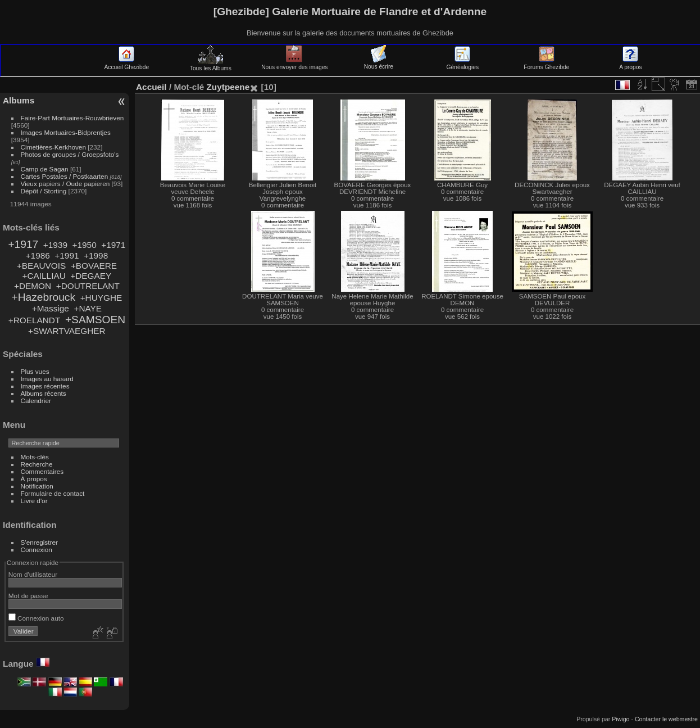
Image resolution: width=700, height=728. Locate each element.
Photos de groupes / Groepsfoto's (70, 154)
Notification (37, 486)
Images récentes (45, 386)
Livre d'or (34, 501)
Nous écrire (379, 64)
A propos (630, 64)
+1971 (113, 245)
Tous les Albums (211, 65)
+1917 (23, 244)
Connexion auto (36, 618)
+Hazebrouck (43, 297)
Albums (19, 100)
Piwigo (621, 719)
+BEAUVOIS (42, 266)
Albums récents (44, 393)
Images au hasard (47, 379)
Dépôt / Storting (44, 191)
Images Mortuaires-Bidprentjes (66, 132)
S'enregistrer (39, 542)
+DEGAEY (91, 276)
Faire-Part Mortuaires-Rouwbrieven (72, 118)
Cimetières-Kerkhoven (53, 147)
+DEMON (33, 286)
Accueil (151, 87)
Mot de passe (28, 596)
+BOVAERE (94, 266)
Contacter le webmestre (666, 719)
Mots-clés (35, 457)
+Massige (51, 308)
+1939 (55, 245)
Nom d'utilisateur (33, 574)
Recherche (37, 464)
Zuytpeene (228, 87)
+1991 (67, 256)
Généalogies (463, 64)
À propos (34, 479)
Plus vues (35, 371)
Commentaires (42, 471)
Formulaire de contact (53, 493)
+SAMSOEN (95, 320)
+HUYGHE (101, 298)
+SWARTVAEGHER (67, 331)
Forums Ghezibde (546, 64)
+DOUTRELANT (88, 286)
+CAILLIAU (44, 276)
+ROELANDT (35, 320)
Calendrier (36, 401)
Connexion (37, 550)
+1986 (38, 256)
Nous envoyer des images (294, 64)
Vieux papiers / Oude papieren (65, 184)
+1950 (85, 245)
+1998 (96, 256)
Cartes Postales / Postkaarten (65, 176)
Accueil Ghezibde (126, 64)
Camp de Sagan (45, 169)
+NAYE (88, 308)
